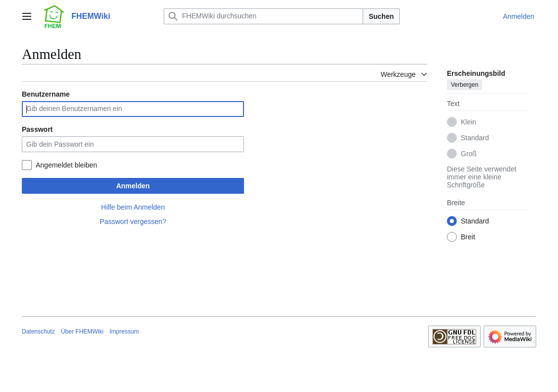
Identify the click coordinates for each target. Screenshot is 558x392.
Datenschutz (38, 332)
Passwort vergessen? (133, 222)
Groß (469, 154)
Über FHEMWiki (82, 332)
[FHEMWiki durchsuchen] (263, 16)
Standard (475, 138)
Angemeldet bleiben (66, 165)
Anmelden (133, 186)
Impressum (124, 332)
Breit (468, 237)
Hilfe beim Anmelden (133, 207)
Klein (468, 122)
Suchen (381, 16)
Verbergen (465, 85)
